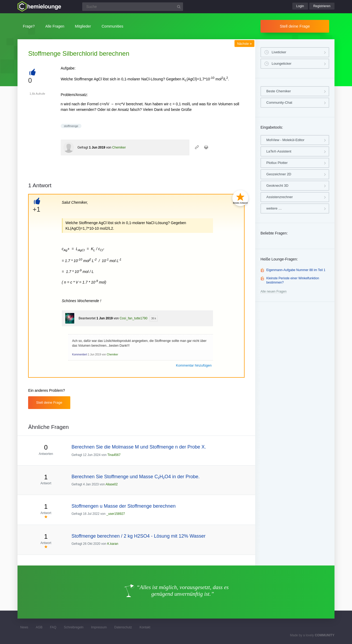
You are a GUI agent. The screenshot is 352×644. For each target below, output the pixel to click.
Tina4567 (114, 455)
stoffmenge (71, 126)
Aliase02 (112, 484)
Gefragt (83, 147)
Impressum (99, 627)
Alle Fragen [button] (55, 26)
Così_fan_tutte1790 (134, 318)
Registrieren (322, 6)
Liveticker (279, 52)
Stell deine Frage (295, 26)
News (24, 627)
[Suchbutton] (179, 7)
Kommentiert (80, 354)
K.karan (113, 544)
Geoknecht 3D (277, 186)
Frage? (29, 26)
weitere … (274, 208)
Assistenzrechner (280, 197)
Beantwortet (87, 318)
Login (300, 6)
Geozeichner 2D (279, 174)
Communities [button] (112, 26)
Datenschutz (123, 627)
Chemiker (119, 147)
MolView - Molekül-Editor (285, 140)
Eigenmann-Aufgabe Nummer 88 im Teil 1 (296, 270)
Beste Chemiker (279, 91)
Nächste (244, 44)
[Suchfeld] (133, 7)
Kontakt (145, 627)
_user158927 (116, 514)
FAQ (53, 627)
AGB (39, 627)
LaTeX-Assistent (279, 151)
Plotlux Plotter (277, 163)
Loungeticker (281, 64)
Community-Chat (279, 103)
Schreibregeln (74, 627)
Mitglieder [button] (83, 26)
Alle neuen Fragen (273, 291)
